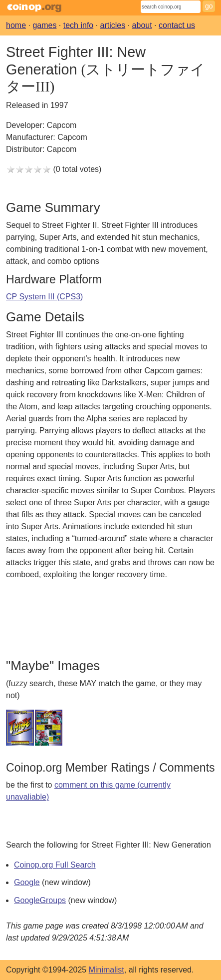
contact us (177, 25)
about (142, 25)
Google (27, 882)
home (16, 25)
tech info (78, 25)
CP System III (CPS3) (44, 297)
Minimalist (107, 970)
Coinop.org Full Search (55, 865)
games (44, 25)
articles (113, 25)
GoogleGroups (40, 900)
